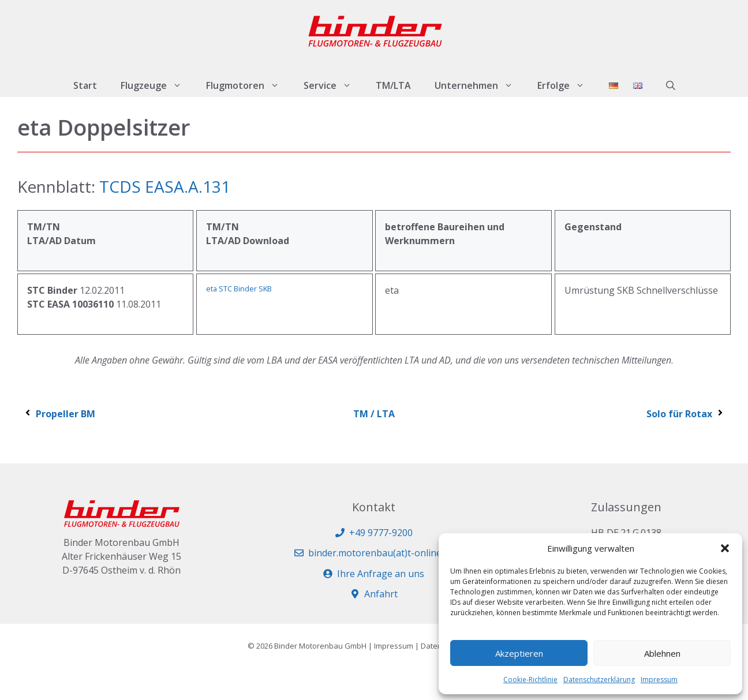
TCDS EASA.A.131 (165, 186)
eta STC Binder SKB (239, 289)
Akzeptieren (519, 653)
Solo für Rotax (686, 414)
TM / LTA (374, 414)
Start (85, 85)
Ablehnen (662, 653)
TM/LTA (393, 85)
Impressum (659, 680)
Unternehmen (480, 85)
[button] (725, 548)
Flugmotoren (249, 85)
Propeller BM (59, 414)
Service (334, 85)
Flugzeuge (157, 85)
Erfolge (567, 85)
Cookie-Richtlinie (530, 680)
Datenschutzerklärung (599, 680)
